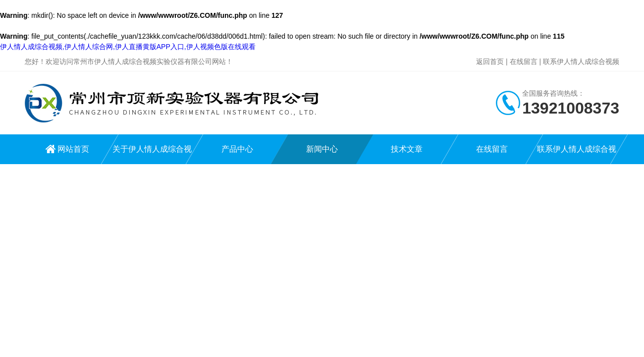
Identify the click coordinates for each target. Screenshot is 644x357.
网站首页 (73, 149)
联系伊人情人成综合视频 (581, 61)
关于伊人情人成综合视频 (152, 154)
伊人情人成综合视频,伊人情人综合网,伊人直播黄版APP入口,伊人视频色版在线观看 (128, 47)
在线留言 (524, 61)
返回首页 (490, 61)
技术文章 (407, 149)
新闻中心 (322, 149)
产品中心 (237, 149)
